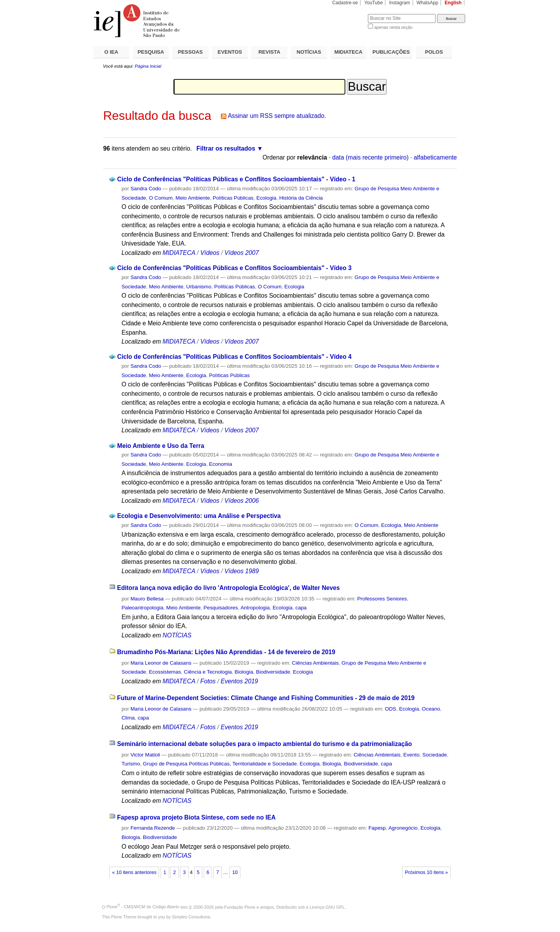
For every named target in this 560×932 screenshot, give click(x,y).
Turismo (131, 764)
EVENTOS (230, 52)
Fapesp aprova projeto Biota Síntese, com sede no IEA (196, 817)
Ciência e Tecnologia (208, 672)
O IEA (111, 52)
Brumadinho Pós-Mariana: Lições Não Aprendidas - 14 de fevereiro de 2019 (226, 652)
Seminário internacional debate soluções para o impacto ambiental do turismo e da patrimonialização (264, 744)
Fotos (208, 681)
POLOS (434, 52)
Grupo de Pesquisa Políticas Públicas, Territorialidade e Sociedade (220, 764)
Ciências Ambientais (315, 663)
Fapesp (377, 828)
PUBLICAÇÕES (391, 52)
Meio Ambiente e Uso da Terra (161, 446)
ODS (391, 709)
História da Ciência (301, 198)
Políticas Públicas (233, 198)
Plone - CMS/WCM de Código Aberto (143, 907)
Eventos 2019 (239, 681)
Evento (411, 755)
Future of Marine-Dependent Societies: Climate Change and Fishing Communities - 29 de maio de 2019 (266, 698)
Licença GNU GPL (327, 907)
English (453, 3)
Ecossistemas (165, 672)
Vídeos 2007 (241, 253)
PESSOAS (191, 52)
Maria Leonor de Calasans (161, 663)
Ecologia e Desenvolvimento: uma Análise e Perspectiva (199, 516)
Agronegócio (403, 828)
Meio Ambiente (192, 198)
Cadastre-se (345, 3)
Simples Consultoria (191, 917)
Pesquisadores (220, 608)
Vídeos (210, 253)
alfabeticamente (435, 157)
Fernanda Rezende (152, 828)
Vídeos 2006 (241, 501)
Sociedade (435, 755)
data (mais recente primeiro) (370, 157)
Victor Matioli (145, 755)
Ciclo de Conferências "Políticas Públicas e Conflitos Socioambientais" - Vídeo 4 (234, 357)
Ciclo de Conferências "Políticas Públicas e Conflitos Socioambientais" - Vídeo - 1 (236, 179)
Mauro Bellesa (147, 599)
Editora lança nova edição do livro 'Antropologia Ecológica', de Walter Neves (228, 588)
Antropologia (255, 608)
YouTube (374, 3)
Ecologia (266, 198)
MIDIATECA (348, 52)
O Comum (161, 198)
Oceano (431, 709)
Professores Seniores (382, 599)
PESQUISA (151, 52)
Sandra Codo (146, 189)
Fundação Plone (240, 907)
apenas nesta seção (393, 27)
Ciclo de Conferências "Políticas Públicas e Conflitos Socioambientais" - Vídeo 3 (234, 268)
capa (301, 608)
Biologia (244, 672)
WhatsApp (427, 3)
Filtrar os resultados (226, 148)
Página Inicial (148, 66)
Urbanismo (199, 287)
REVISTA (269, 52)
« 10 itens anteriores (134, 872)
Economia (220, 464)
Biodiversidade (273, 672)
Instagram (400, 3)
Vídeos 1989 (241, 571)
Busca (349, 14)
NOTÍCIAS (309, 52)
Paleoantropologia (142, 608)
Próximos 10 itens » (426, 872)
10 (235, 872)
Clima (128, 718)
